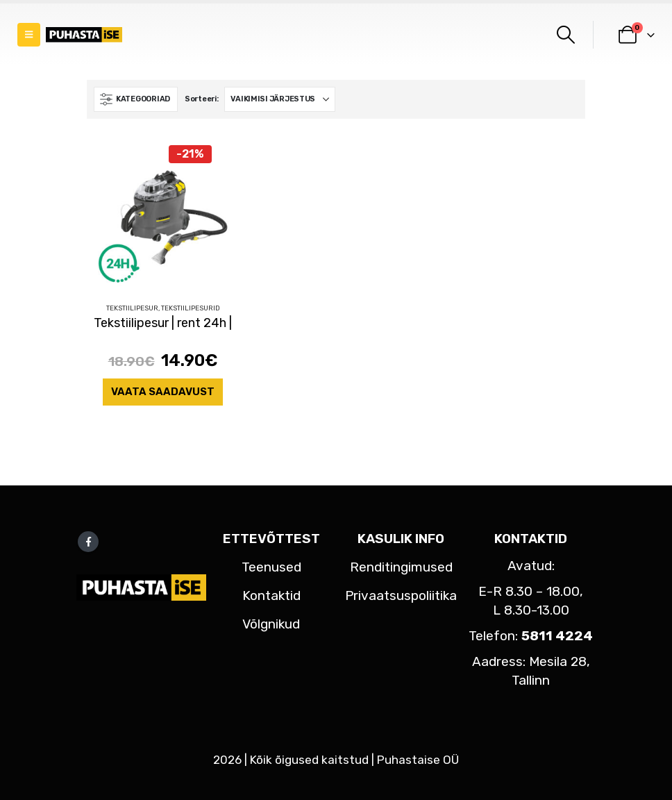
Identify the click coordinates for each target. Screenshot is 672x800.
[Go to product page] (163, 216)
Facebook (88, 542)
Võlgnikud (271, 624)
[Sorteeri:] (280, 99)
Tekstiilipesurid (191, 308)
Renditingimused (401, 567)
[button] (29, 35)
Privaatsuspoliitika (401, 595)
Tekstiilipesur (132, 308)
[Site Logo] (84, 35)
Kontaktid (271, 595)
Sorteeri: (202, 99)
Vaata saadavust (163, 392)
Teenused (271, 567)
